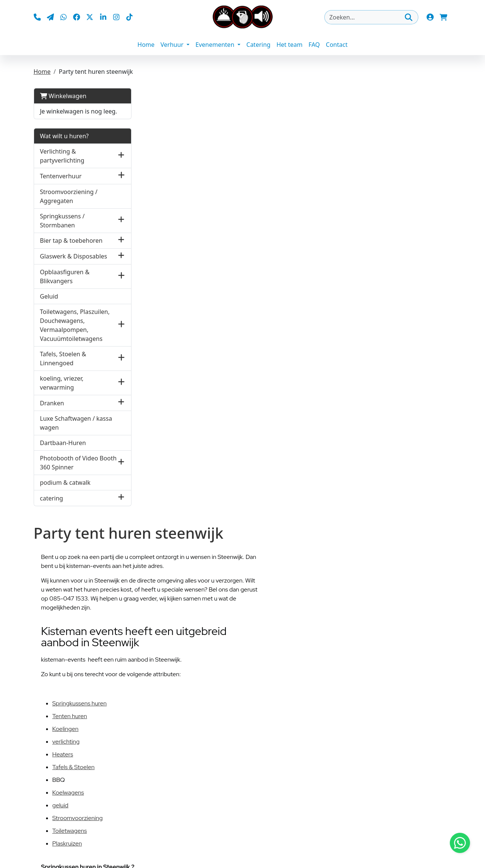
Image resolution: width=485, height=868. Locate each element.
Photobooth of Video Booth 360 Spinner (78, 463)
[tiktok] (129, 17)
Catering (258, 45)
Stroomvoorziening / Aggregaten (69, 196)
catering (52, 498)
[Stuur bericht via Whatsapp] (460, 843)
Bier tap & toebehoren (71, 241)
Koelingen (66, 729)
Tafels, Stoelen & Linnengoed (63, 359)
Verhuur (173, 45)
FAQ (314, 45)
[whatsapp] (63, 17)
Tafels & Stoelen (74, 767)
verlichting (66, 742)
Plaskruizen (67, 843)
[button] (122, 156)
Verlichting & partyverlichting (62, 156)
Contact (337, 45)
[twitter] (90, 17)
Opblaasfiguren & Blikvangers (65, 276)
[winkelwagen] (444, 17)
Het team (290, 45)
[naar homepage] (243, 17)
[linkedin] (103, 17)
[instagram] (116, 17)
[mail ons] (50, 17)
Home (146, 45)
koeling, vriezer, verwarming (62, 383)
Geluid (49, 296)
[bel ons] (37, 17)
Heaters (63, 754)
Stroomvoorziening (78, 818)
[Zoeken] (409, 17)
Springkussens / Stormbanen (63, 221)
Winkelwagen (63, 96)
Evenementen (216, 45)
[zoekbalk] (371, 17)
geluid (60, 805)
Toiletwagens (70, 831)
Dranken (52, 403)
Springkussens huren (80, 703)
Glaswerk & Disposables (74, 256)
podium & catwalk (65, 483)
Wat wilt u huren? (64, 136)
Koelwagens (68, 793)
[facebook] (77, 17)
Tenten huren (70, 716)
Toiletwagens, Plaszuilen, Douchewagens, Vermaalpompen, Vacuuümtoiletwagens (75, 325)
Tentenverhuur (61, 176)
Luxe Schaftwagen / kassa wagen (76, 423)
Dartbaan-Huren (63, 443)
